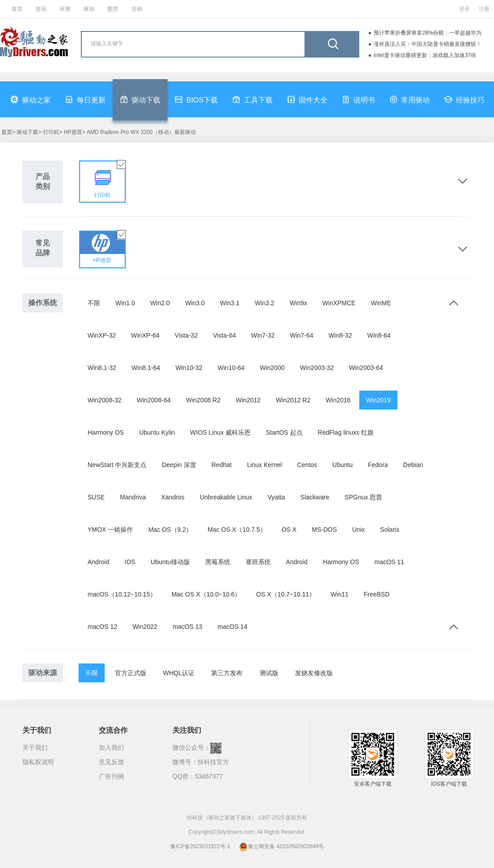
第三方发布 (227, 673)
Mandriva (133, 497)
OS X (289, 530)
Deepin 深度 (179, 465)
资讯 (41, 9)
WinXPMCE (339, 303)
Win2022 (145, 627)
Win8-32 (340, 335)
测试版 (269, 673)
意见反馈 (111, 762)
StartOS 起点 (284, 432)
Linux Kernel (265, 465)
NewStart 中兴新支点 (117, 465)
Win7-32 (263, 335)
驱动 (89, 9)
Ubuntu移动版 (170, 562)
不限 (94, 303)
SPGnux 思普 (363, 497)
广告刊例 (111, 776)
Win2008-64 (154, 400)
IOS (130, 562)
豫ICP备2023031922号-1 (200, 846)
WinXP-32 (102, 335)
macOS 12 (102, 627)
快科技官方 (213, 762)
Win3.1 (230, 303)
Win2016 (338, 400)
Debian (413, 465)
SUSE (96, 497)
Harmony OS (106, 432)
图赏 (113, 9)
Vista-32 (186, 335)
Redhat (222, 465)
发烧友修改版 (314, 673)
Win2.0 (160, 303)
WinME (381, 303)
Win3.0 (195, 303)
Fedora (378, 465)
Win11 (340, 594)
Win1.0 (125, 303)
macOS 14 (233, 627)
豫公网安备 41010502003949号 (281, 846)
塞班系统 (258, 562)
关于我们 (35, 748)
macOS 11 (389, 562)
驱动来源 (43, 673)
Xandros (173, 497)
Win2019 (378, 400)
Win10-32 (189, 368)
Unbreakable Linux (226, 497)
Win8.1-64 (146, 368)
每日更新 (85, 99)
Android (98, 562)
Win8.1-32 (102, 368)
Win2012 (248, 400)
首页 (17, 9)
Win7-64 (301, 335)
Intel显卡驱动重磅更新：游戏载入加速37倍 (425, 55)
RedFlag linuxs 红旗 (346, 432)
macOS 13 (187, 627)
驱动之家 (31, 99)
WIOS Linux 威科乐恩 (220, 432)
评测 (65, 9)
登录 (464, 9)
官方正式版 (131, 673)
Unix (358, 530)
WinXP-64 (145, 335)
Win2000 (272, 368)
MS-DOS (324, 530)
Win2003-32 (317, 368)
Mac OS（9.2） (170, 530)
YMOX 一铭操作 (110, 530)
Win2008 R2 (203, 400)
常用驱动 (410, 99)
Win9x (298, 303)
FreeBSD (377, 594)
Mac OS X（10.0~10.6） (206, 594)
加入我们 (111, 748)
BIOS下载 (196, 99)
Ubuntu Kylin (157, 432)
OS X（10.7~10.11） (286, 594)
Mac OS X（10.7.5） (237, 530)
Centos (307, 465)
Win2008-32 (105, 400)
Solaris (390, 530)
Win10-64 (231, 368)
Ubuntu (342, 465)
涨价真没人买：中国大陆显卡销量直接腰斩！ (428, 44)
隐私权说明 (38, 762)
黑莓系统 (218, 562)
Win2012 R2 (293, 400)
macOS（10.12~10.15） (122, 594)
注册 (484, 9)
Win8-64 (379, 335)
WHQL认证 (179, 673)
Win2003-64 (366, 368)
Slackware (315, 497)
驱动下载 (140, 99)
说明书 (358, 99)
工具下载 (252, 99)
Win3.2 (265, 303)
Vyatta (276, 497)
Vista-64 (224, 335)
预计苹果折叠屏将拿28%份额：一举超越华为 (428, 33)
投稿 (137, 9)
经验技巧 (464, 99)
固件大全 (307, 99)
